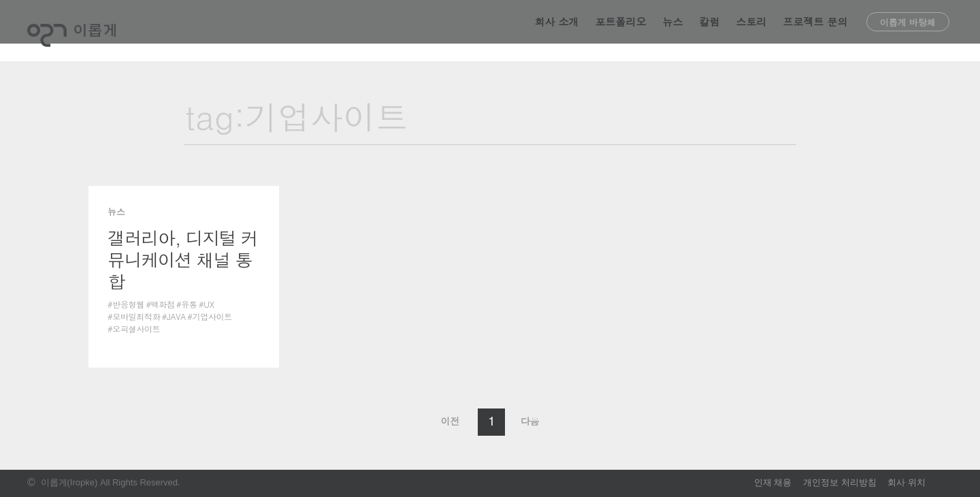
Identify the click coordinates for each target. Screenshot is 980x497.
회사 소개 (557, 30)
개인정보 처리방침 (840, 482)
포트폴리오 (621, 30)
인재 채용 (773, 482)
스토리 (752, 30)
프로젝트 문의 (816, 30)
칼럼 (710, 30)
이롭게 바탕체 (908, 31)
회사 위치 (906, 482)
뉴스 (673, 30)
